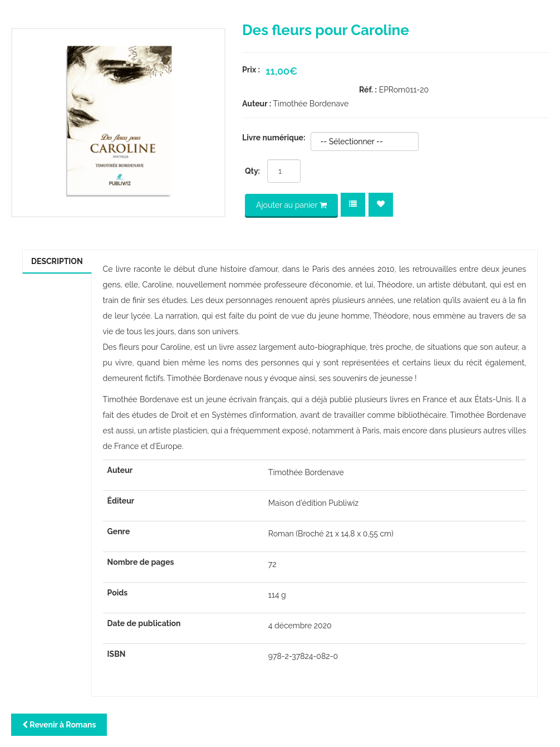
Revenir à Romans (59, 725)
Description (57, 261)
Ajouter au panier (291, 205)
